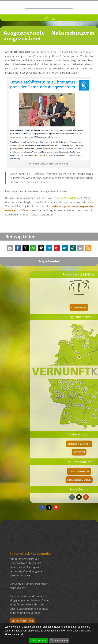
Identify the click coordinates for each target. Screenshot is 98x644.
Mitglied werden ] (50, 261)
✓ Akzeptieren (38, 640)
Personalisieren (59, 640)
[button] (10, 248)
